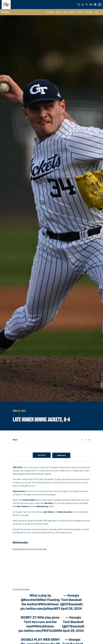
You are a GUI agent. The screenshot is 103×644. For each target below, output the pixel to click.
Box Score (41, 455)
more (97, 12)
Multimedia (62, 455)
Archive (80, 12)
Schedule (50, 12)
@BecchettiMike (33, 600)
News (72, 12)
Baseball (6, 12)
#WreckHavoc (49, 604)
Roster (59, 12)
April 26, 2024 (71, 609)
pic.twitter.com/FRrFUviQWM (40, 631)
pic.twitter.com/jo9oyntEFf (40, 609)
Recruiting (89, 12)
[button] (79, 5)
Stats (65, 12)
